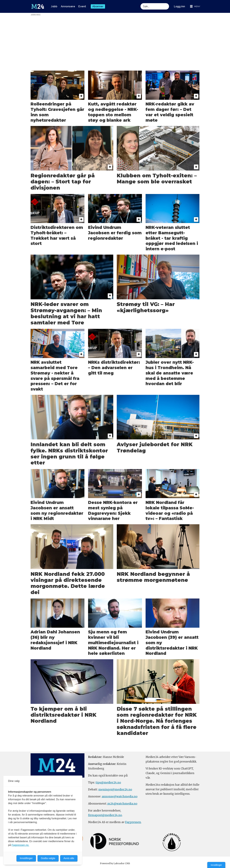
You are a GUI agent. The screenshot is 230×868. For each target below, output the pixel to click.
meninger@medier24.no (115, 789)
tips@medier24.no (108, 783)
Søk (140, 3)
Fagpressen (133, 822)
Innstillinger (216, 865)
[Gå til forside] (38, 7)
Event (82, 6)
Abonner (98, 6)
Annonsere (68, 6)
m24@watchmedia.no (122, 804)
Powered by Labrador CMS (115, 863)
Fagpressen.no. (20, 845)
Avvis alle (69, 858)
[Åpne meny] (195, 6)
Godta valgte (48, 858)
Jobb (54, 6)
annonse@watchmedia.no (120, 796)
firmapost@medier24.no (105, 815)
